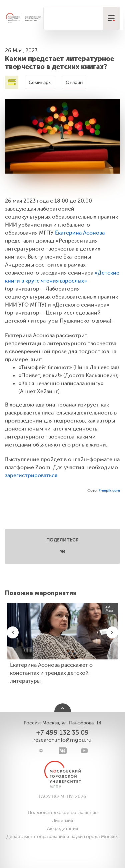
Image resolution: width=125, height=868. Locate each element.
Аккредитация (62, 829)
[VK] (62, 751)
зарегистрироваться (31, 475)
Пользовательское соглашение (63, 813)
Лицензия (62, 821)
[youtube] (84, 751)
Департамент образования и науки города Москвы (62, 837)
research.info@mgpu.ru (62, 740)
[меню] (111, 18)
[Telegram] (41, 751)
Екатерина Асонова (80, 233)
